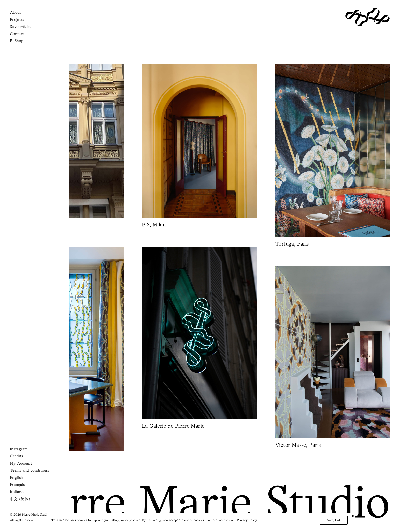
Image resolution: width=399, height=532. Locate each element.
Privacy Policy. (247, 520)
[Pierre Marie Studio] (367, 17)
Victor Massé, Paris (316, 445)
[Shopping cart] (23, 17)
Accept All (334, 520)
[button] (66, 141)
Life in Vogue (38, 458)
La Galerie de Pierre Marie (188, 426)
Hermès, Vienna (27, 225)
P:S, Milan (154, 225)
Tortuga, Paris (292, 244)
